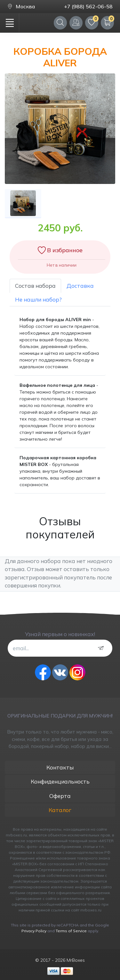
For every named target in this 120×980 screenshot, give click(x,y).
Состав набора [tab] (35, 286)
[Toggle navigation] (10, 23)
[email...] (60, 648)
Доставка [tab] (80, 286)
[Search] (60, 23)
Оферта (60, 796)
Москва (21, 7)
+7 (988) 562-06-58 (88, 6)
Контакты (60, 767)
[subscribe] (102, 648)
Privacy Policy (34, 931)
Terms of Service (71, 931)
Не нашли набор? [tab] (38, 299)
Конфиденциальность (60, 781)
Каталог (60, 810)
